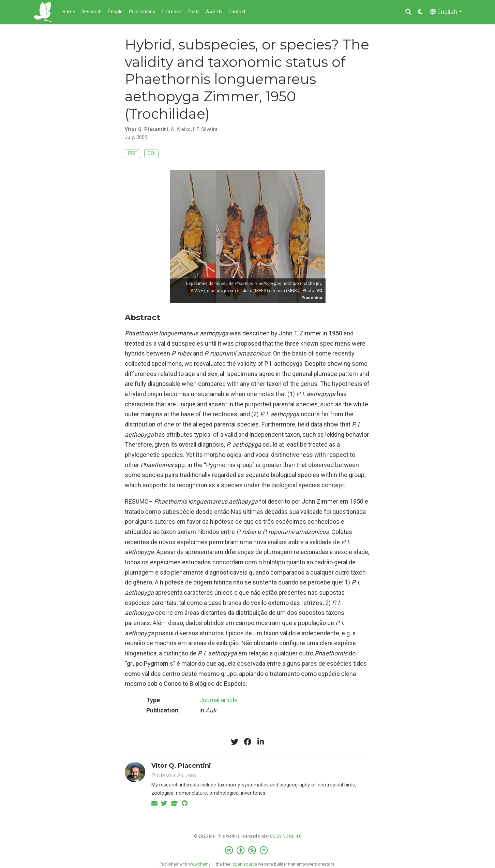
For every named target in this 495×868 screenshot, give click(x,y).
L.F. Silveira (205, 129)
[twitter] (235, 742)
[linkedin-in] (260, 742)
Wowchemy (199, 864)
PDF (132, 153)
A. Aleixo (181, 129)
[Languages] (446, 12)
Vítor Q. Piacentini (147, 129)
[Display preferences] (421, 12)
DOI (152, 153)
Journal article (219, 700)
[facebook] (247, 742)
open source (245, 864)
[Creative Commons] (248, 851)
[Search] (408, 12)
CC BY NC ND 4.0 (286, 836)
